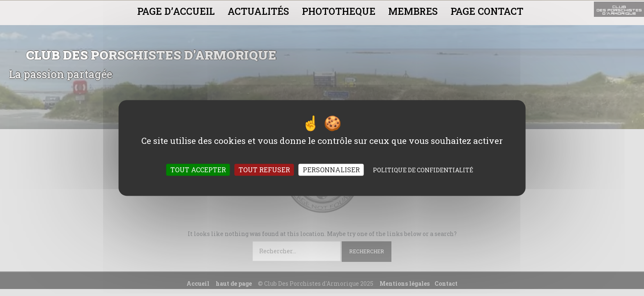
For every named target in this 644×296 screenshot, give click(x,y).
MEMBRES (413, 11)
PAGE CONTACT (487, 11)
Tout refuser (264, 170)
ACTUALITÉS (258, 11)
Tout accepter (198, 170)
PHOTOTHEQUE (339, 11)
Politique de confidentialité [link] (423, 170)
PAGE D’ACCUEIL (176, 11)
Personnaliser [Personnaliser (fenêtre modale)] (331, 170)
